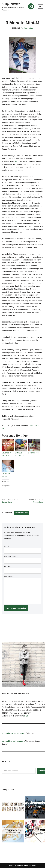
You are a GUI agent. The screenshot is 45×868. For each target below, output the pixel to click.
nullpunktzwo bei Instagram (14, 733)
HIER (26, 716)
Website (7, 566)
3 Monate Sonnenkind (20, 454)
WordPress (32, 866)
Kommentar (9, 576)
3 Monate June (34, 453)
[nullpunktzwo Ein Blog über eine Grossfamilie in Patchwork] (18, 6)
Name (7, 546)
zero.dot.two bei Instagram (13, 741)
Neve (11, 866)
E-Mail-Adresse (11, 556)
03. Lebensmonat (22, 513)
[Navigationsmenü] (40, 6)
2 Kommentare (28, 28)
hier (16, 161)
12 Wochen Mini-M (6, 475)
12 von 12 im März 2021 (7, 454)
